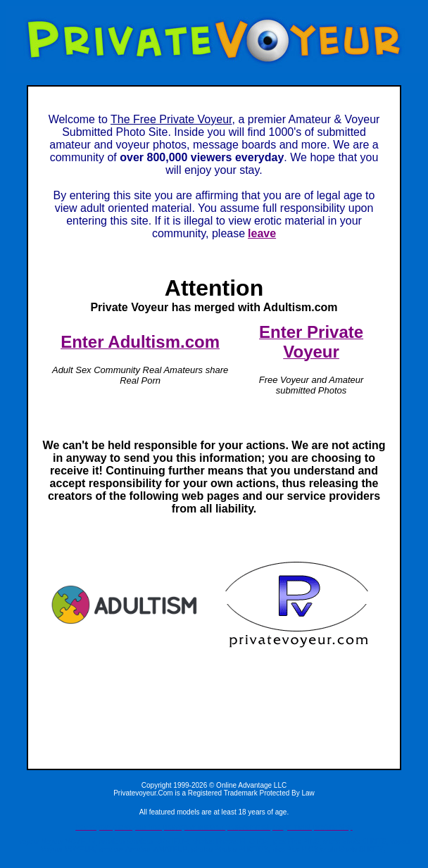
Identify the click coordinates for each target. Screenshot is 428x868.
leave (262, 233)
